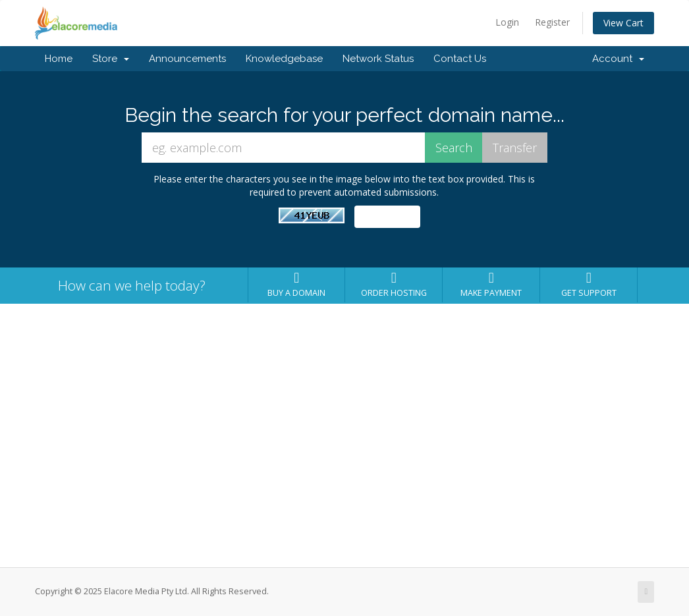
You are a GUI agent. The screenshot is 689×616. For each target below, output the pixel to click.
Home (59, 59)
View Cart (623, 23)
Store (111, 59)
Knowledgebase (284, 59)
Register (552, 22)
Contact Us (460, 59)
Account (618, 59)
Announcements (187, 59)
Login (507, 22)
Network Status (378, 59)
